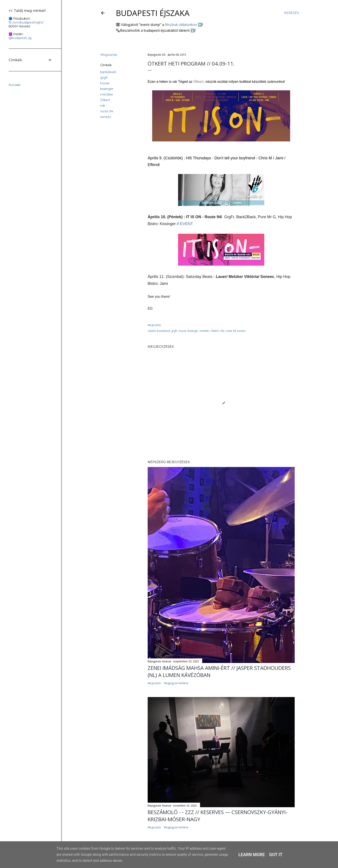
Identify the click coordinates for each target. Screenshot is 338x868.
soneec (106, 117)
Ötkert (105, 100)
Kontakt (15, 85)
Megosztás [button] (109, 55)
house (105, 83)
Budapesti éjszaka (153, 13)
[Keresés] (292, 13)
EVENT (186, 224)
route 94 (107, 111)
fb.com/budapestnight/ (26, 22)
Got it (276, 855)
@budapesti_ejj (20, 38)
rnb (103, 106)
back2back (108, 72)
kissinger (107, 89)
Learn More (252, 855)
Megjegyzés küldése (176, 683)
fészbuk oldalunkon (181, 25)
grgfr (104, 78)
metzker (107, 94)
